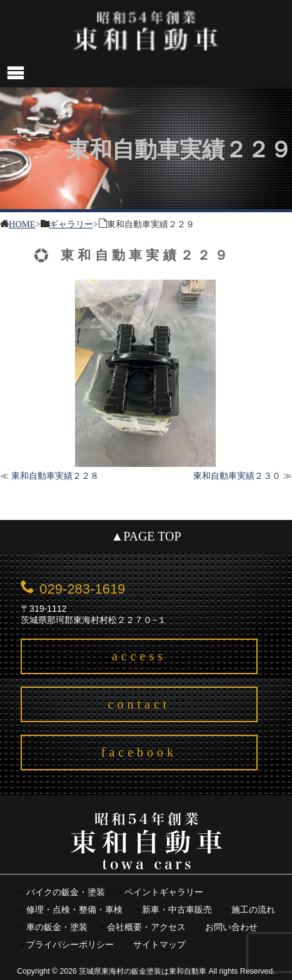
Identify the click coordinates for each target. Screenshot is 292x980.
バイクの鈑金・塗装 (66, 892)
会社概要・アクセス (146, 927)
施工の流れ (253, 910)
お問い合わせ (231, 927)
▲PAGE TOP (146, 536)
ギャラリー (71, 223)
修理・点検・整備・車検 (74, 910)
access (139, 656)
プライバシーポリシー (70, 945)
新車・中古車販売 (177, 910)
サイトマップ (159, 945)
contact (139, 704)
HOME (22, 223)
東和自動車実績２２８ (55, 476)
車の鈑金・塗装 (57, 927)
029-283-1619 (82, 589)
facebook (139, 752)
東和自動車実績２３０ (237, 476)
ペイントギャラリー (164, 892)
